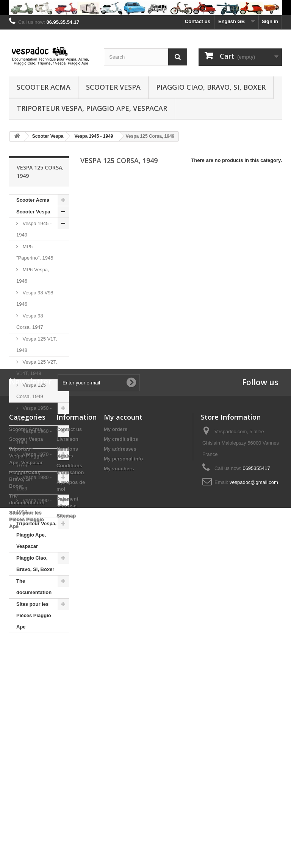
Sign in (270, 21)
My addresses (120, 743)
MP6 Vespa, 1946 (33, 275)
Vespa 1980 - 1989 (34, 483)
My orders (116, 723)
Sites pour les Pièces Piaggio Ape (34, 615)
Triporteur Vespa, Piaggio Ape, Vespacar (92, 108)
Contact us (198, 21)
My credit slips (121, 733)
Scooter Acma (44, 87)
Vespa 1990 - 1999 (34, 506)
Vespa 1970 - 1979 (34, 460)
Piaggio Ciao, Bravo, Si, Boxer (211, 87)
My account (123, 711)
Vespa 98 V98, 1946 (35, 298)
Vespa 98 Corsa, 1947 (30, 321)
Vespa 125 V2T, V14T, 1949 (37, 368)
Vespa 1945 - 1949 (34, 229)
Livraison (67, 733)
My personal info (123, 753)
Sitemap (66, 810)
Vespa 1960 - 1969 (34, 437)
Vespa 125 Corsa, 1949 (31, 391)
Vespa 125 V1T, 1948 (37, 345)
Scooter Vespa (113, 87)
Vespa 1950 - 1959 (34, 414)
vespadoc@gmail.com (254, 776)
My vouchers (119, 763)
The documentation (34, 587)
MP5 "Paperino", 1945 (35, 252)
